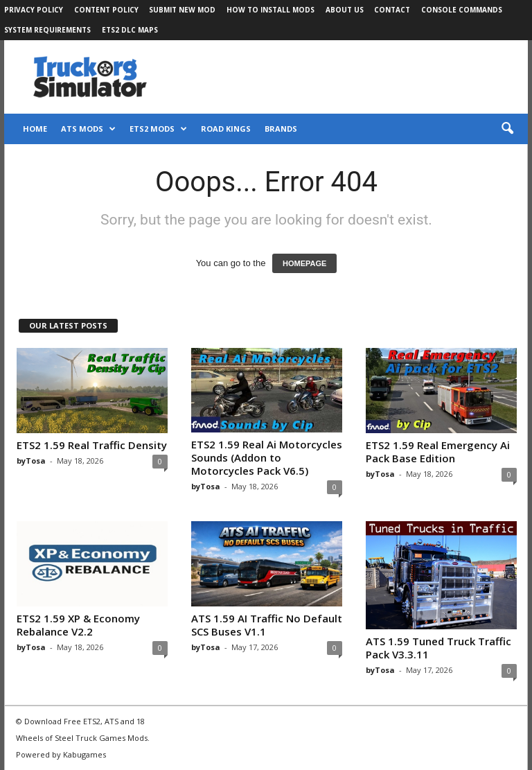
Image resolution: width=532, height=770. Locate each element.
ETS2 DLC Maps (130, 30)
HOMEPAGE (304, 263)
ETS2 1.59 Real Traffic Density (92, 445)
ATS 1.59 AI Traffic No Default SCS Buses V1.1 (267, 625)
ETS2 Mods (158, 129)
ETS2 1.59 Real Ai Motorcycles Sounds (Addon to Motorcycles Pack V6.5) (267, 457)
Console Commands (462, 10)
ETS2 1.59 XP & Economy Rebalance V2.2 (78, 625)
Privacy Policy (34, 10)
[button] (507, 129)
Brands (281, 129)
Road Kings (226, 129)
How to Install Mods (271, 10)
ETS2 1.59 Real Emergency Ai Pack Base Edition (438, 452)
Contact (392, 10)
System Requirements (47, 30)
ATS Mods (88, 129)
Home (35, 129)
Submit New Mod (182, 10)
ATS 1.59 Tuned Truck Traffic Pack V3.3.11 (438, 648)
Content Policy (106, 10)
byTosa (31, 461)
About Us (345, 10)
